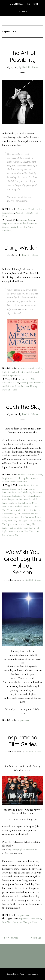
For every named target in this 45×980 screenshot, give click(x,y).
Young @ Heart (31, 922)
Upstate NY (12, 535)
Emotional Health (26, 209)
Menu (24, 11)
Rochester (17, 922)
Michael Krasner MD (24, 507)
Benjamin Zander (26, 220)
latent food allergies (22, 503)
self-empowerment (11, 517)
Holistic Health (10, 372)
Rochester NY (9, 514)
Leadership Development (27, 478)
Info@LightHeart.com (23, 850)
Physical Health (23, 213)
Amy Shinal (24, 485)
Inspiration (7, 223)
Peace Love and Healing (26, 386)
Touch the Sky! (22, 407)
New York (7, 922)
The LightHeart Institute (22, 4)
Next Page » (37, 938)
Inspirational (8, 213)
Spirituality (15, 376)
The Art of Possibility (22, 56)
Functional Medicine (22, 492)
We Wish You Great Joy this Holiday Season (22, 562)
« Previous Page (10, 938)
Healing (24, 383)
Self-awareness (23, 514)
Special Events (9, 482)
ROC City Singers (32, 510)
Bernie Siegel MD (26, 379)
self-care (35, 514)
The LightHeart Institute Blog (16, 524)
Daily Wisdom (23, 247)
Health (39, 209)
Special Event (16, 227)
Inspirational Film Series (22, 741)
